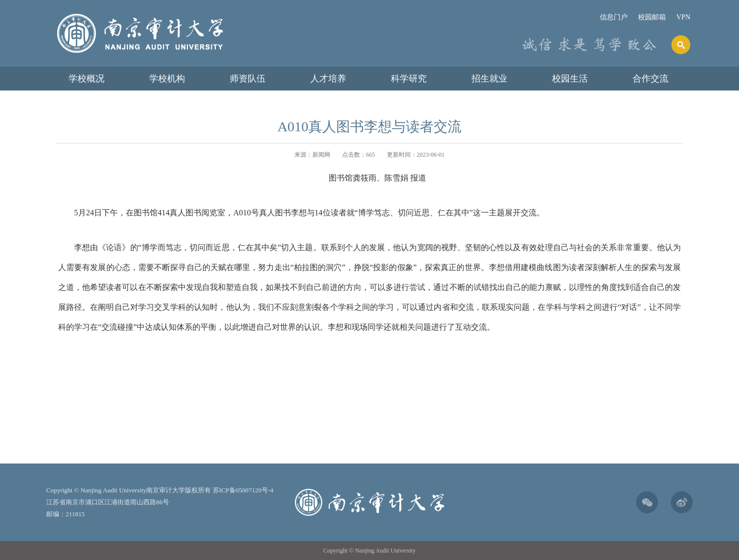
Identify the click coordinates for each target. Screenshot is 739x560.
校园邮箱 (652, 17)
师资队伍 (248, 79)
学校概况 (87, 79)
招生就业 (489, 79)
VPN (683, 17)
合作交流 (650, 79)
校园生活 (570, 79)
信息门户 (614, 17)
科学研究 (409, 79)
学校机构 (167, 79)
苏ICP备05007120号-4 (243, 490)
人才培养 (328, 79)
